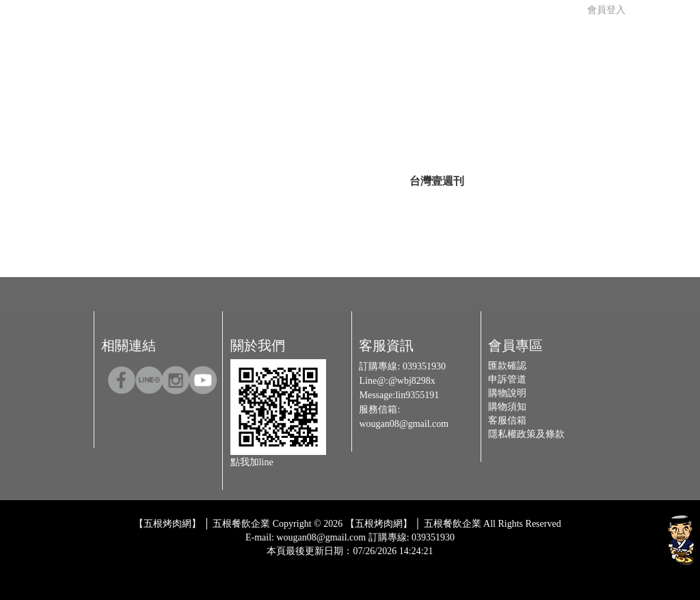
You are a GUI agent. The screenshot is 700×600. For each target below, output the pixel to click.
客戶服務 (348, 113)
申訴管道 (507, 379)
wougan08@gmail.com (404, 424)
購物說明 (507, 393)
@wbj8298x (412, 381)
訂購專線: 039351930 (412, 537)
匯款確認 (507, 366)
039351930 (424, 366)
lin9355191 (417, 395)
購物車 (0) (662, 6)
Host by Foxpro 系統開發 (404, 562)
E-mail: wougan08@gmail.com (306, 537)
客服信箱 (507, 420)
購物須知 (507, 407)
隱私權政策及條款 (526, 434)
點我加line (252, 462)
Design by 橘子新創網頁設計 (305, 562)
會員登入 (600, 6)
